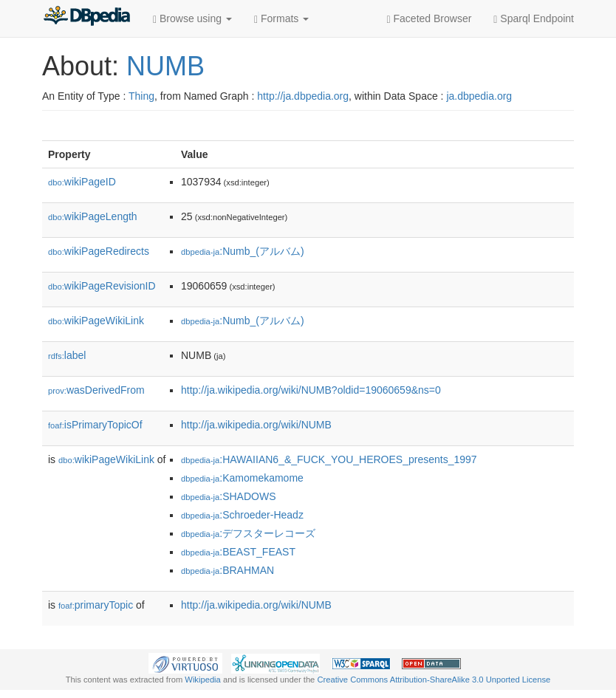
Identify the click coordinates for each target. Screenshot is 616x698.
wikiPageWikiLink (96, 321)
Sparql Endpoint (534, 19)
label (67, 355)
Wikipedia (203, 680)
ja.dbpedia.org (479, 96)
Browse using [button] (192, 19)
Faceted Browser (430, 19)
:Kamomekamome (242, 478)
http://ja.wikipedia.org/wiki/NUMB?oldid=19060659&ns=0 (311, 390)
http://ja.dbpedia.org (303, 96)
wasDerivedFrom (96, 390)
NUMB (165, 66)
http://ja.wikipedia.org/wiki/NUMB (256, 425)
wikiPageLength (93, 216)
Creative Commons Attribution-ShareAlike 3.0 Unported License (434, 680)
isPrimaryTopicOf (95, 425)
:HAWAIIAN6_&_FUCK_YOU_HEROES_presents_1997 (329, 459)
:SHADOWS (229, 496)
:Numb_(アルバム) (243, 251)
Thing (141, 96)
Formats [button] (281, 19)
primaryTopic (96, 605)
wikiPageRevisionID (102, 286)
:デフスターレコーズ (248, 533)
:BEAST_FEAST (238, 552)
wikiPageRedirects (99, 251)
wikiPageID (82, 182)
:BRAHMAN (227, 570)
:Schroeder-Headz (242, 515)
